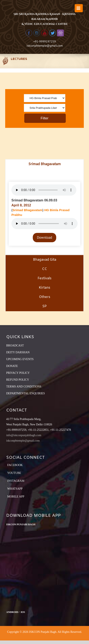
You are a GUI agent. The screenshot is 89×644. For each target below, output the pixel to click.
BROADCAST (15, 346)
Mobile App (16, 497)
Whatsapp (15, 489)
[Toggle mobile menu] (79, 8)
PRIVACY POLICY (18, 373)
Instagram (16, 481)
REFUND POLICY (18, 380)
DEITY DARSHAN (18, 352)
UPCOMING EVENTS (20, 359)
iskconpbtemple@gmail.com (45, 46)
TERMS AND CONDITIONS (24, 387)
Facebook (15, 465)
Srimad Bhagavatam (27, 210)
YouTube (14, 473)
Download (44, 237)
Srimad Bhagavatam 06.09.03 (34, 200)
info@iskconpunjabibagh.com (24, 435)
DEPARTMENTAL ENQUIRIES (26, 393)
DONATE (12, 366)
